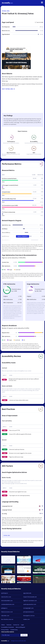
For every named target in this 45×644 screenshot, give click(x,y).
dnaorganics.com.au (29, 616)
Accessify (7, 3)
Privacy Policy (5, 630)
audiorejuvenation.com (30, 604)
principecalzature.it (29, 612)
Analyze (24, 635)
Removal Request (20, 627)
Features (9, 625)
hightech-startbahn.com (30, 601)
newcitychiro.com (6, 597)
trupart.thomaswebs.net (30, 597)
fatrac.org (6, 11)
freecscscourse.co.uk (7, 612)
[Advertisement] (22, 42)
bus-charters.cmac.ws (7, 619)
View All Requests (22, 236)
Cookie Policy (14, 630)
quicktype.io (5, 593)
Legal (22, 625)
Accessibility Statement (8, 627)
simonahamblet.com (7, 601)
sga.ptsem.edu (27, 593)
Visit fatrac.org (8, 89)
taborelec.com (5, 616)
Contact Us (16, 625)
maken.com (26, 619)
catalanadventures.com (8, 604)
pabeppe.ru (4, 608)
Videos (3, 625)
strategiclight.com (28, 608)
